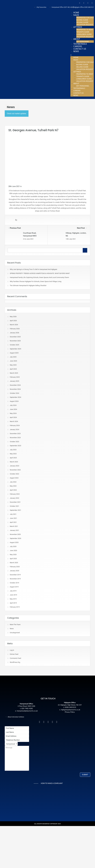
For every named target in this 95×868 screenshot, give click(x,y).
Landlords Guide (84, 34)
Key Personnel (83, 41)
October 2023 (14, 442)
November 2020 (15, 534)
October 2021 (14, 506)
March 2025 (14, 373)
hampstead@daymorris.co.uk (27, 711)
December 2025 (15, 337)
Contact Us (80, 49)
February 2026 (15, 329)
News (76, 51)
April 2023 (13, 458)
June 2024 (13, 409)
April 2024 (13, 417)
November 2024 (15, 389)
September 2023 (15, 446)
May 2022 (13, 486)
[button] (82, 55)
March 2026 (14, 325)
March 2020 (14, 563)
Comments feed (15, 658)
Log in (12, 650)
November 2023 (15, 438)
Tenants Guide (83, 32)
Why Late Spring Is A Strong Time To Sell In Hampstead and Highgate (33, 269)
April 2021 (13, 522)
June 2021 (13, 518)
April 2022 (13, 490)
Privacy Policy (70, 712)
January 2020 (14, 571)
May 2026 (13, 317)
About (77, 39)
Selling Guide (82, 22)
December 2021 (15, 502)
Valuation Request (85, 25)
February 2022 (15, 494)
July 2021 (13, 514)
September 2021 (15, 510)
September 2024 (15, 397)
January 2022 (14, 498)
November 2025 (15, 341)
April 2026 (13, 321)
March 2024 (14, 421)
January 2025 (14, 381)
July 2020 (13, 546)
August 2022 (14, 478)
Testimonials (80, 44)
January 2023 (14, 466)
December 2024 (15, 385)
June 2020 (13, 550)
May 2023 (13, 454)
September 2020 (15, 538)
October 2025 (14, 345)
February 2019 (15, 607)
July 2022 (13, 482)
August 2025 (14, 353)
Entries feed (14, 654)
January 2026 (14, 333)
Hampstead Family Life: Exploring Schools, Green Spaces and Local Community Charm (39, 277)
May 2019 (13, 599)
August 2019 (14, 587)
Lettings (78, 27)
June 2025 (13, 361)
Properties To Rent (85, 29)
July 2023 (13, 450)
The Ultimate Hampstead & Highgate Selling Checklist (28, 285)
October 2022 (14, 474)
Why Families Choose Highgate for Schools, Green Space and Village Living (36, 281)
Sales (76, 15)
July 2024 (13, 405)
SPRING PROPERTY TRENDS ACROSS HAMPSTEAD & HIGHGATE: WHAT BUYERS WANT (40, 273)
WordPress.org (15, 662)
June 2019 (13, 595)
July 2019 (13, 591)
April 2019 (13, 603)
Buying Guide (82, 20)
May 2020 (13, 555)
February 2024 (15, 425)
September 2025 (15, 349)
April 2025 (13, 369)
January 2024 (14, 429)
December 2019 (15, 575)
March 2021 (14, 526)
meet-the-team (15, 625)
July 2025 (13, 357)
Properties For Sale (85, 17)
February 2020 (15, 567)
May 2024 (13, 413)
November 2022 (15, 470)
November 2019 (15, 579)
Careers (78, 46)
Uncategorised (15, 633)
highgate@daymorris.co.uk (71, 710)
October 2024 (14, 393)
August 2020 (14, 542)
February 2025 (15, 377)
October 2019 (14, 583)
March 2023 (14, 462)
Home (76, 13)
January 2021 (14, 530)
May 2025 (13, 365)
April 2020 (13, 559)
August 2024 (14, 401)
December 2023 (15, 434)
